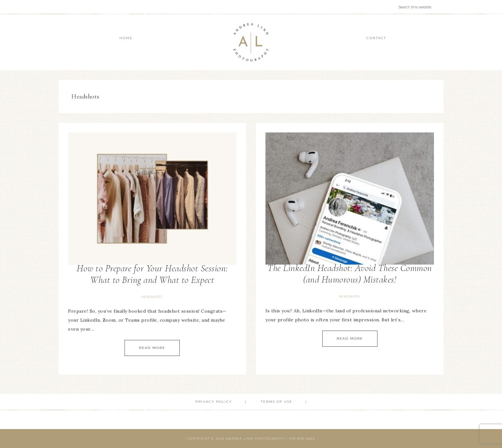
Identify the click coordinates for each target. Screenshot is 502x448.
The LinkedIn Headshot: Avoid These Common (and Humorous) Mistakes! (350, 274)
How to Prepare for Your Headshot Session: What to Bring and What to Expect (152, 274)
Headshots (152, 297)
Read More (152, 348)
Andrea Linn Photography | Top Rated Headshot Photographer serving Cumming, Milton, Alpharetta (251, 42)
